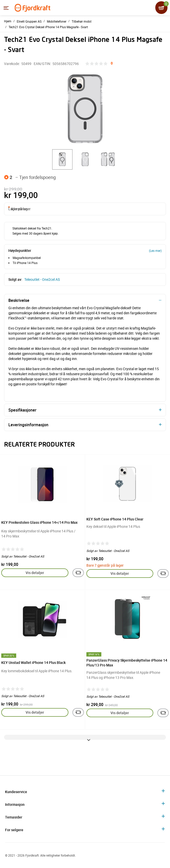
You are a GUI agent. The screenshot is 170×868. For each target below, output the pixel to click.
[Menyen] (6, 8)
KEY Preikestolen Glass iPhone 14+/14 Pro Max (39, 522)
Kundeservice (16, 792)
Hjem (8, 21)
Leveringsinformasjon (28, 425)
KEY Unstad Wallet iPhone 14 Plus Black (33, 662)
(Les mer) (155, 251)
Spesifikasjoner (22, 410)
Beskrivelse (19, 300)
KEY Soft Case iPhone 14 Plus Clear (115, 519)
